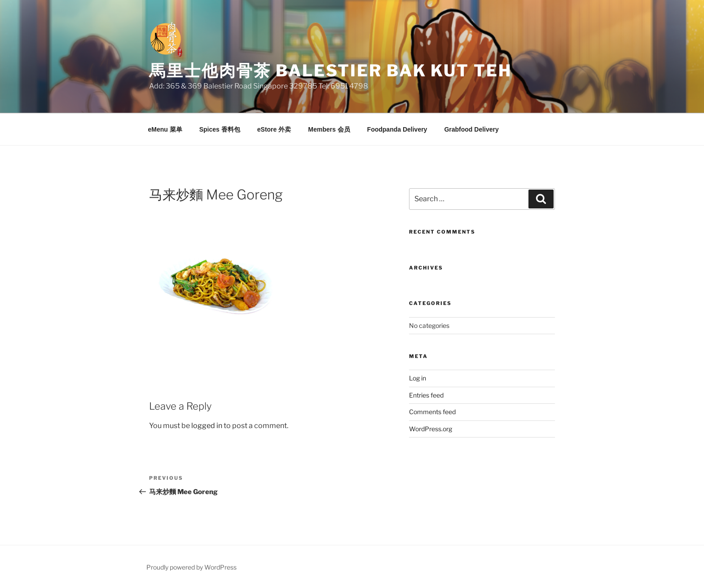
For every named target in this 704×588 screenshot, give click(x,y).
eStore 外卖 (274, 129)
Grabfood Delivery (471, 129)
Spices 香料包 (220, 129)
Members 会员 (329, 129)
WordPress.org (431, 429)
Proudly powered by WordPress (191, 567)
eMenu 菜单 (165, 129)
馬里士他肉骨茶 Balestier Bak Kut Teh (330, 71)
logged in (207, 426)
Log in (418, 378)
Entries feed (426, 395)
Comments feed (432, 412)
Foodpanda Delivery (397, 129)
